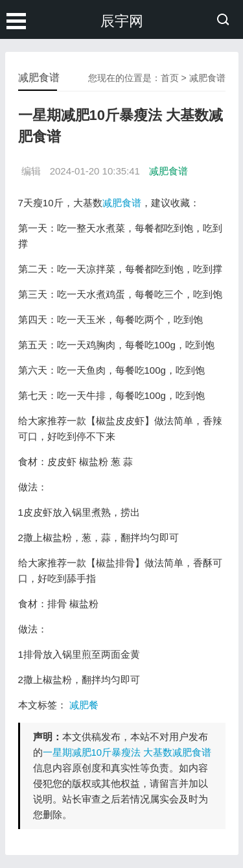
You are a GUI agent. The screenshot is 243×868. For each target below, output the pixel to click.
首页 (170, 78)
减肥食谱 (207, 78)
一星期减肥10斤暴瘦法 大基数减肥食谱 (127, 752)
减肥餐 (84, 705)
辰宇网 (122, 21)
